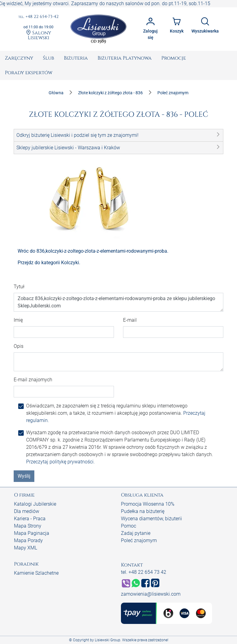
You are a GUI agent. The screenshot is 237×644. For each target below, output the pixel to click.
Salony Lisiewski (39, 35)
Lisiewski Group (108, 640)
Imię (18, 320)
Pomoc (129, 526)
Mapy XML (26, 548)
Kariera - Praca (30, 519)
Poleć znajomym (139, 540)
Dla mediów (27, 511)
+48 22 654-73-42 (38, 17)
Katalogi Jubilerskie (35, 504)
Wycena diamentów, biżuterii (151, 519)
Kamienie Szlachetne (36, 573)
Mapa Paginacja (32, 533)
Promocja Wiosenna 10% (148, 504)
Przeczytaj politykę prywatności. (60, 462)
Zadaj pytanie (136, 533)
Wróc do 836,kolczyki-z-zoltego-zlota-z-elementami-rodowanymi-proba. (93, 251)
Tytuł (19, 287)
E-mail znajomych (33, 380)
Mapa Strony (28, 526)
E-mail (130, 320)
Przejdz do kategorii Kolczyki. (49, 263)
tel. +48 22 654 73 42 (144, 572)
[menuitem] (19, 58)
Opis (19, 346)
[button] (118, 135)
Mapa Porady (28, 540)
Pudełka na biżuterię (143, 511)
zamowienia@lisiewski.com (151, 594)
